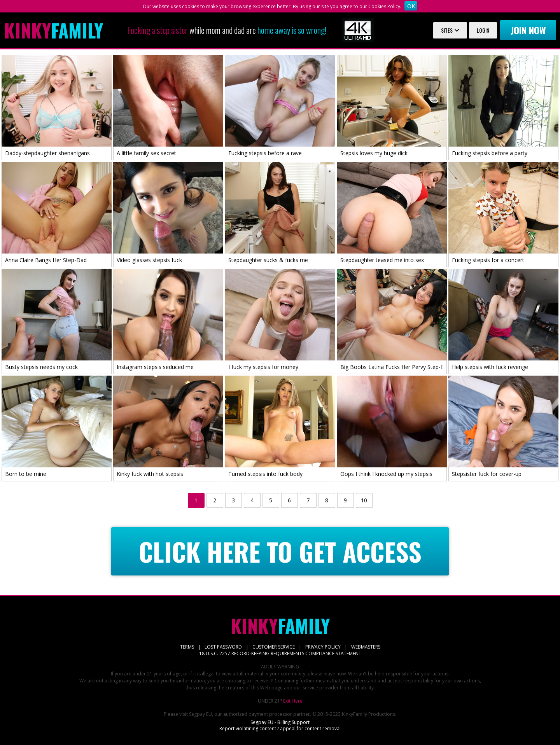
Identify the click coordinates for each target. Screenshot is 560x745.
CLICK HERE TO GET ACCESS (280, 552)
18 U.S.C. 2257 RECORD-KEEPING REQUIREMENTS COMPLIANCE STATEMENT (280, 653)
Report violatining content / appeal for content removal (280, 728)
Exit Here (293, 701)
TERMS (187, 647)
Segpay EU (200, 714)
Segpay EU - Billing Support (280, 722)
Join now (528, 30)
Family (53, 30)
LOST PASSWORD (223, 647)
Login (483, 30)
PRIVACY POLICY (323, 647)
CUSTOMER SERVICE (274, 647)
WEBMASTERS (366, 647)
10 (364, 500)
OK (411, 6)
